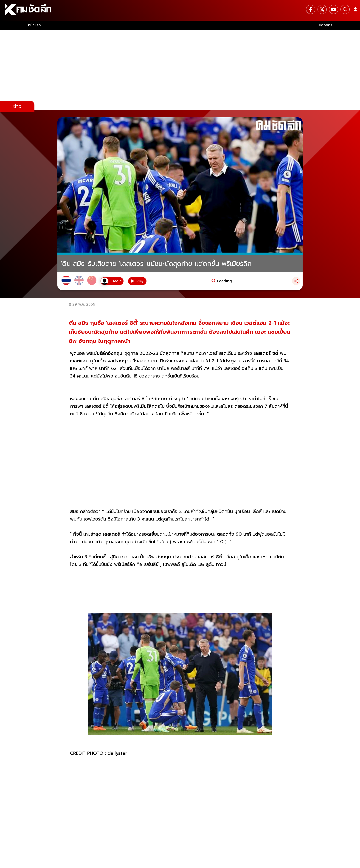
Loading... (226, 281)
